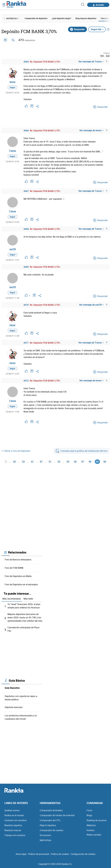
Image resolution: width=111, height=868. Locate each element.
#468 (26, 229)
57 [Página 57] (83, 462)
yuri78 (13, 249)
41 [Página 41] (32, 462)
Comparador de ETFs (50, 820)
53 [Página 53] (59, 462)
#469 (26, 267)
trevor (13, 82)
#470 (26, 305)
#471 (26, 343)
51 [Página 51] (50, 462)
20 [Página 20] (14, 462)
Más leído (28, 599)
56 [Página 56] (75, 462)
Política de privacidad (39, 854)
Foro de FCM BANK (14, 568)
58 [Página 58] (90, 462)
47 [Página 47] (41, 462)
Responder (77, 29)
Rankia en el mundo (14, 815)
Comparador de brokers (51, 810)
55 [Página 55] (68, 462)
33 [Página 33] (23, 462)
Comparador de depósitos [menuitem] (36, 18)
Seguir (12, 87)
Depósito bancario (14, 707)
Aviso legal (21, 854)
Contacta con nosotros (16, 820)
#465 (26, 62)
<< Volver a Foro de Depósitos (16, 451)
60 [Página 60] (105, 462)
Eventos (90, 830)
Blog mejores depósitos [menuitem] (86, 18)
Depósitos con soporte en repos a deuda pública (21, 698)
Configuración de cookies (83, 854)
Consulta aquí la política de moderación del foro (81, 451)
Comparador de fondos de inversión (57, 815)
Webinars (91, 825)
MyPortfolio (46, 840)
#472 (26, 381)
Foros (89, 810)
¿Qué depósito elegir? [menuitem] (61, 18)
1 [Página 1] (6, 462)
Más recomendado (12, 599)
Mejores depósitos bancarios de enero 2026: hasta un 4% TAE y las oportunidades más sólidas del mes (25, 617)
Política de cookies (60, 854)
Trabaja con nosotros (15, 835)
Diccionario (45, 835)
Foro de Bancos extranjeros (18, 560)
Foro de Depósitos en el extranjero (21, 584)
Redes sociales (94, 835)
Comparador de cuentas (51, 830)
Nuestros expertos (13, 825)
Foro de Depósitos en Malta (18, 576)
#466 (26, 131)
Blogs (89, 815)
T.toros (12, 151)
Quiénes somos (12, 810)
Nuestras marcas (13, 830)
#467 (26, 191)
